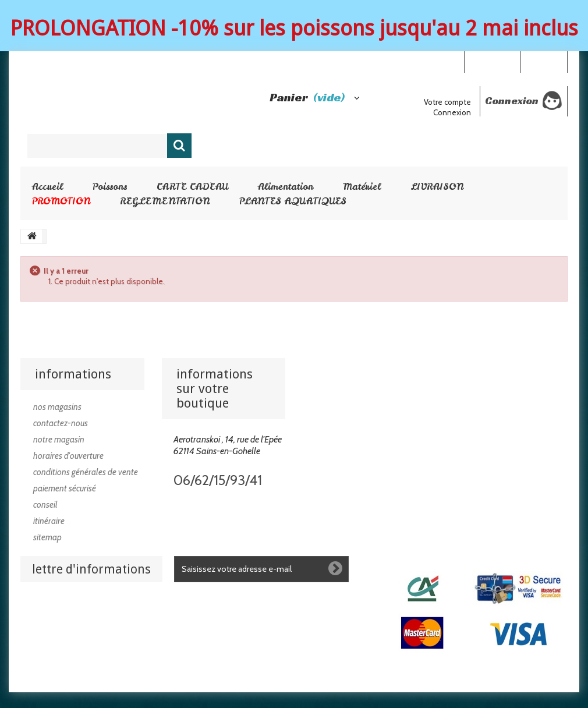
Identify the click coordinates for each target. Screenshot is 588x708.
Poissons (110, 186)
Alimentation (286, 186)
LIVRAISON (437, 186)
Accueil (47, 186)
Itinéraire (49, 521)
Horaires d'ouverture (68, 456)
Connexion (544, 61)
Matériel (362, 186)
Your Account (492, 61)
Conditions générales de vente (86, 472)
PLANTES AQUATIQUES (293, 201)
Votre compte (447, 102)
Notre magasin (59, 440)
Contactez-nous (61, 423)
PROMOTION (61, 201)
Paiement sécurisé (65, 488)
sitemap (47, 537)
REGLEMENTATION (165, 201)
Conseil (45, 505)
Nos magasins (57, 407)
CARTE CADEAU (192, 186)
